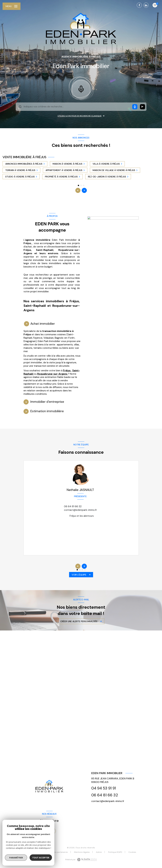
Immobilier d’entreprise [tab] (47, 402)
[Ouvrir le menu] (12, 6)
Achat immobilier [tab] (43, 324)
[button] (84, 190)
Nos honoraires (39, 852)
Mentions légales (82, 852)
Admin (99, 852)
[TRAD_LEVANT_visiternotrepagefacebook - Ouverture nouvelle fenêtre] (139, 5)
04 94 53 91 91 (104, 788)
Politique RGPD (115, 852)
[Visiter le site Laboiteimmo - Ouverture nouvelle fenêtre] (87, 860)
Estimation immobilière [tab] (47, 411)
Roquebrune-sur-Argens (53, 374)
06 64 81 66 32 (73, 506)
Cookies (132, 852)
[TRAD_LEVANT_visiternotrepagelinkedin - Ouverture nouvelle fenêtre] (146, 5)
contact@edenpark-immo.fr (80, 510)
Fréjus (67, 371)
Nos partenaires (60, 852)
